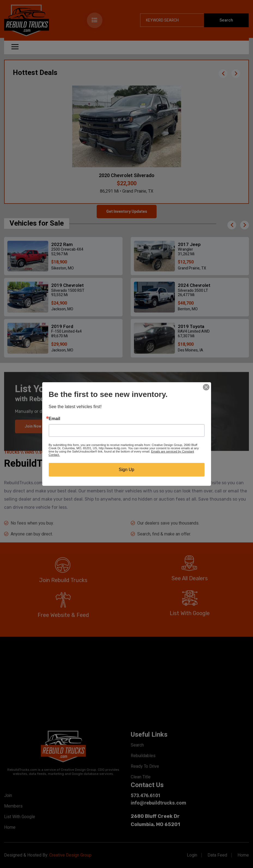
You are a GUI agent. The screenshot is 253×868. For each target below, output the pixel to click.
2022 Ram (62, 245)
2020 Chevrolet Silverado (127, 176)
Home (10, 827)
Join (8, 796)
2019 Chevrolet (67, 285)
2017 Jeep (189, 245)
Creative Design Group (70, 855)
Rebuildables (143, 756)
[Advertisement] (126, 683)
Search (137, 745)
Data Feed (217, 855)
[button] (223, 74)
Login (192, 855)
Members (13, 806)
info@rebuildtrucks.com (158, 803)
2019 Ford (62, 327)
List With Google (20, 817)
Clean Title (141, 777)
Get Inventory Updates (127, 212)
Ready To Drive (145, 766)
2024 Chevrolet (194, 285)
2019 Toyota (191, 327)
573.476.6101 (146, 796)
